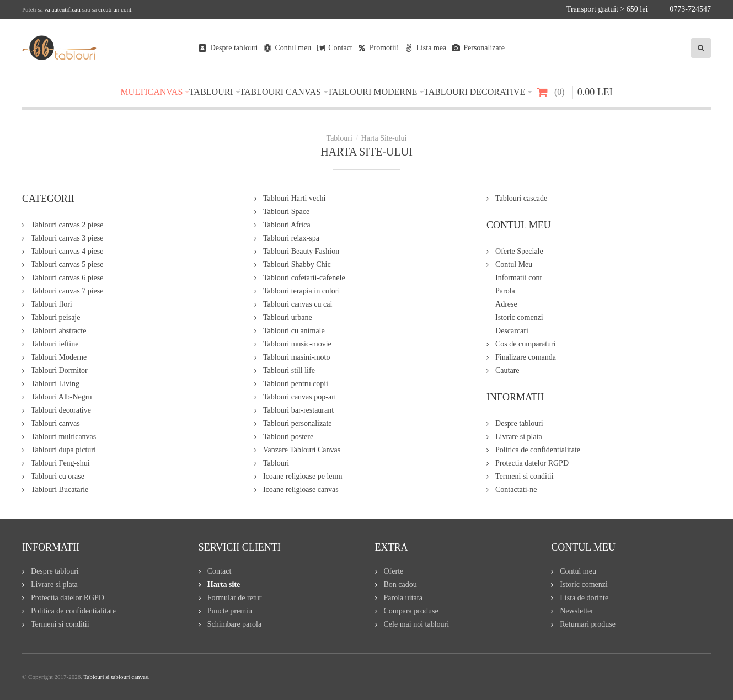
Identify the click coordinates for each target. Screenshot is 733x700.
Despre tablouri (519, 423)
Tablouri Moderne (59, 357)
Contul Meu (514, 264)
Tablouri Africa (287, 225)
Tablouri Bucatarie (60, 490)
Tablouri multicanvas (63, 437)
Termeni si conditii (525, 476)
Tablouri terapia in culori (301, 291)
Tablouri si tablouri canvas (116, 677)
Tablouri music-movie (297, 344)
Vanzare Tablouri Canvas (302, 450)
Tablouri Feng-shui (60, 463)
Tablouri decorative (61, 410)
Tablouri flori (52, 304)
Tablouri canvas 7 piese (67, 291)
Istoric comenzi (519, 317)
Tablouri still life (289, 370)
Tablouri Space (286, 212)
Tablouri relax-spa (291, 238)
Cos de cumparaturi (526, 344)
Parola (505, 291)
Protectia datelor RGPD (532, 463)
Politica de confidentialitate (538, 450)
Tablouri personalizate (298, 423)
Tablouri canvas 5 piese (67, 264)
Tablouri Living (55, 384)
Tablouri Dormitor (59, 370)
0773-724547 (690, 9)
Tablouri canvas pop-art (300, 397)
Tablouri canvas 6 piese (67, 278)
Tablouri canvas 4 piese (67, 251)
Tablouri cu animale (294, 331)
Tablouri (276, 463)
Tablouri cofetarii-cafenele (304, 278)
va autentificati (62, 9)
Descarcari (512, 331)
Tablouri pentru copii (296, 384)
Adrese (506, 304)
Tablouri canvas (55, 423)
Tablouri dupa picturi (63, 450)
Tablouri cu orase (58, 476)
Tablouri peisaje (56, 317)
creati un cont (115, 9)
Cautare (507, 370)
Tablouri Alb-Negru (61, 397)
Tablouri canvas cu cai (298, 304)
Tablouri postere (288, 437)
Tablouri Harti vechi (294, 198)
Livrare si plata (519, 437)
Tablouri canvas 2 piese (67, 225)
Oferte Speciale (519, 251)
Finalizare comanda (526, 357)
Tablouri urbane (288, 317)
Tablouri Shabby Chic (297, 264)
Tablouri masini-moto (297, 357)
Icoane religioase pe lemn (303, 476)
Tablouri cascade (521, 198)
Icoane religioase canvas (301, 490)
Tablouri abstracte (58, 331)
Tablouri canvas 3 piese (67, 238)
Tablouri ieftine (55, 344)
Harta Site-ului (384, 138)
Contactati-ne (516, 490)
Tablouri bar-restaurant (298, 410)
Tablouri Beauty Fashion (301, 251)
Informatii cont (518, 278)
